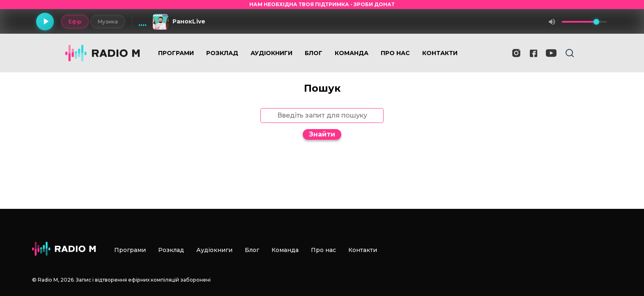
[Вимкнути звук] (552, 22)
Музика (107, 21)
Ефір (75, 21)
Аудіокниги (271, 53)
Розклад (222, 53)
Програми (176, 53)
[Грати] (45, 22)
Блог (314, 53)
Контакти (440, 53)
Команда (352, 53)
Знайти (322, 134)
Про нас (395, 53)
